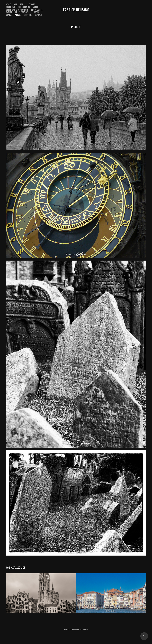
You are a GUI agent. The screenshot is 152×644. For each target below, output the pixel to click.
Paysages (31, 5)
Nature (9, 12)
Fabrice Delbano (76, 10)
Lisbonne (28, 15)
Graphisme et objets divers (18, 7)
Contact (38, 15)
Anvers (36, 12)
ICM (15, 5)
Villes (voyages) (22, 12)
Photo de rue (37, 10)
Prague (18, 15)
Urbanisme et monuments (17, 10)
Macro (36, 7)
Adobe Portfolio (81, 630)
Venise (9, 15)
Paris (22, 5)
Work (8, 5)
